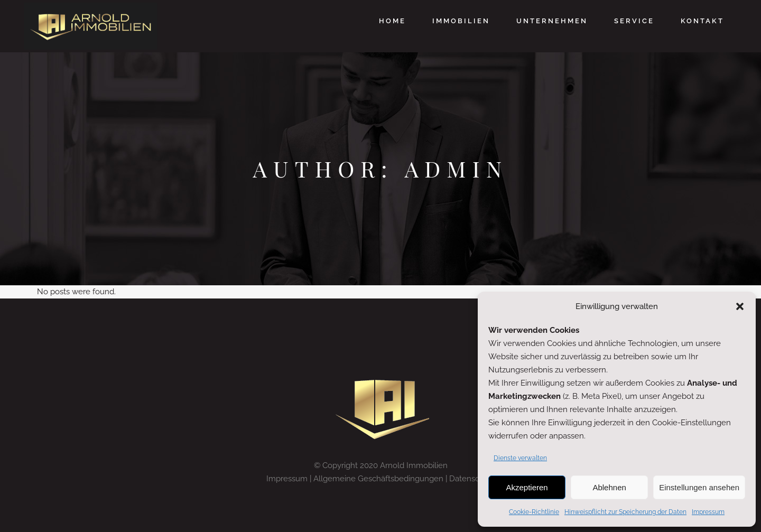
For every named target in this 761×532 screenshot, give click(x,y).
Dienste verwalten (520, 458)
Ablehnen (609, 487)
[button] (740, 306)
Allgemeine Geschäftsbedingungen (378, 479)
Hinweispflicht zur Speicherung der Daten (625, 512)
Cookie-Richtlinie (534, 512)
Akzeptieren (527, 487)
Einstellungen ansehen (699, 487)
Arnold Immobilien (414, 465)
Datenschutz (472, 479)
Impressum (708, 512)
